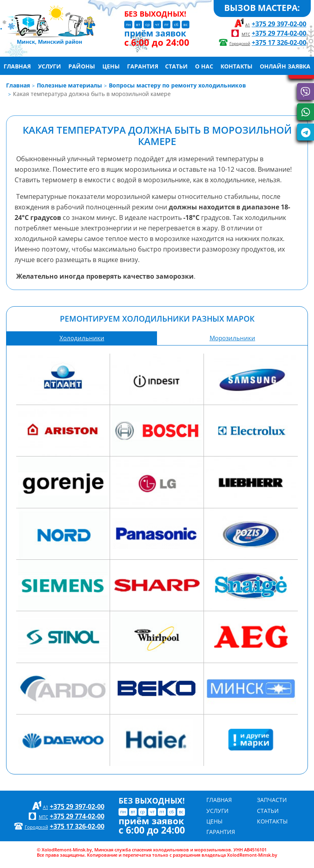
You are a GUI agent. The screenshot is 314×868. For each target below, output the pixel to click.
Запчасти (272, 800)
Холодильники (82, 338)
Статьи (176, 65)
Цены (111, 65)
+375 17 (279, 42)
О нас (204, 65)
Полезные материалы (69, 85)
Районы (82, 65)
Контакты (237, 65)
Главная (17, 65)
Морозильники (232, 338)
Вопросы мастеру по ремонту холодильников (177, 85)
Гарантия (143, 65)
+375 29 (279, 24)
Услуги (50, 65)
